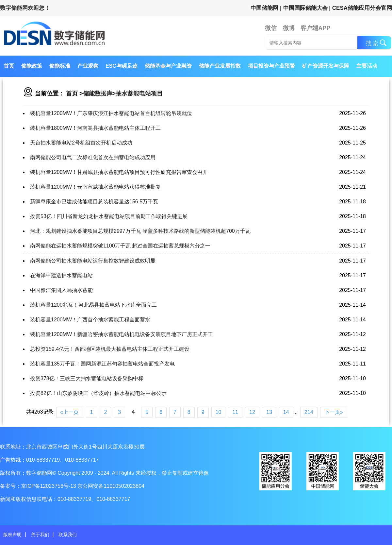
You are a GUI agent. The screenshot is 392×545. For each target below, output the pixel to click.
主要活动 (367, 66)
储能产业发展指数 (220, 66)
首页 (9, 66)
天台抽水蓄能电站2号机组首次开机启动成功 (81, 143)
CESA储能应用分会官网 (362, 8)
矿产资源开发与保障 (326, 66)
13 (269, 412)
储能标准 (60, 66)
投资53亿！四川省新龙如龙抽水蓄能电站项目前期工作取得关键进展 (109, 216)
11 (235, 412)
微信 (271, 28)
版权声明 (12, 535)
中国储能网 (264, 8)
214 (309, 412)
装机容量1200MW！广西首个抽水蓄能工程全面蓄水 (90, 320)
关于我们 (40, 535)
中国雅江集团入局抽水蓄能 (61, 290)
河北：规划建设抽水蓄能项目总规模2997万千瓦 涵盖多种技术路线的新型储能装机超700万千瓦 (140, 231)
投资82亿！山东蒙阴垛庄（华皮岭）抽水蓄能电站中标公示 (98, 393)
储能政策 (32, 66)
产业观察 (88, 66)
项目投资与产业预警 (271, 66)
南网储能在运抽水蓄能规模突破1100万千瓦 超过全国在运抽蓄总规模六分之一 (120, 246)
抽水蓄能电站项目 (139, 94)
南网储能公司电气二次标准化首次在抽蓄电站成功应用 (93, 157)
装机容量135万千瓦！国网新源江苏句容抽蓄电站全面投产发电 (102, 364)
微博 (289, 28)
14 (286, 412)
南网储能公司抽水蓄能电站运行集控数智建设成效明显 (93, 261)
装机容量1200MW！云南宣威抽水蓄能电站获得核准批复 (95, 187)
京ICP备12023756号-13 (49, 486)
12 (252, 412)
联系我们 (68, 535)
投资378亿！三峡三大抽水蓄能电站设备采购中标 (87, 378)
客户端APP (315, 28)
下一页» (334, 412)
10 (219, 412)
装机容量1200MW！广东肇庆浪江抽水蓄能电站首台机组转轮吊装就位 (111, 113)
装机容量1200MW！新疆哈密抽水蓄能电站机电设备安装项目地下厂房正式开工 (122, 334)
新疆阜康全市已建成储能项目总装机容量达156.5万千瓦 (94, 202)
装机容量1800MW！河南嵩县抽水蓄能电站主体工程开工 (95, 128)
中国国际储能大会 (305, 8)
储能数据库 (98, 94)
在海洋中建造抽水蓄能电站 (61, 275)
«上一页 (70, 412)
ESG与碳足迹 (122, 66)
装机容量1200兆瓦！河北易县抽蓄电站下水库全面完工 (93, 305)
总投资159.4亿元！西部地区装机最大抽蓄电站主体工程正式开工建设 (110, 349)
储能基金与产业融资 (168, 66)
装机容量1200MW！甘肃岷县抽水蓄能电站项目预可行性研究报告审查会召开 (119, 172)
